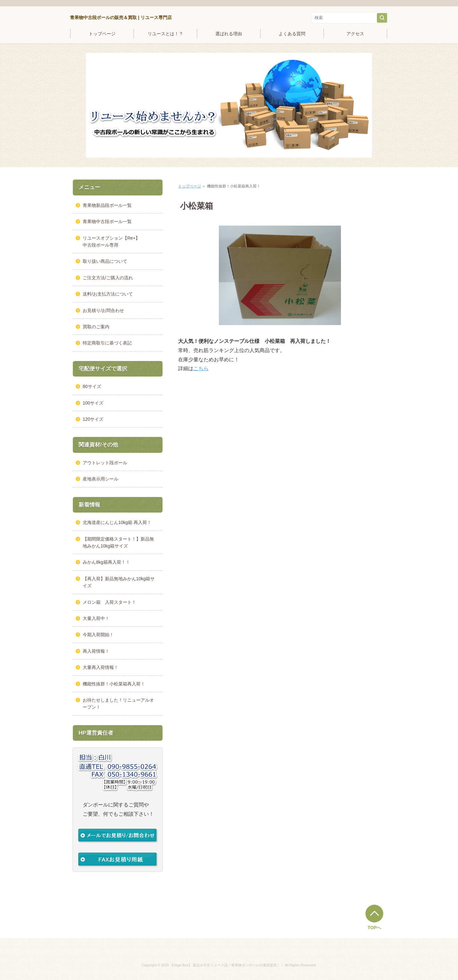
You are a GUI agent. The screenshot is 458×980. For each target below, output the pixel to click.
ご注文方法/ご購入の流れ (108, 278)
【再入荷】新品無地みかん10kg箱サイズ (119, 582)
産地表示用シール (101, 479)
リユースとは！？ (165, 34)
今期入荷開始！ (98, 635)
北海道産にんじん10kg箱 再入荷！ (117, 522)
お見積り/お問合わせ (103, 310)
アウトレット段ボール (105, 463)
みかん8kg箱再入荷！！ (106, 562)
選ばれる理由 (229, 34)
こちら (201, 368)
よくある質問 (292, 34)
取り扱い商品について (105, 261)
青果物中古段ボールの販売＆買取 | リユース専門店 (121, 17)
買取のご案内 (96, 327)
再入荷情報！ (96, 651)
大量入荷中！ (96, 618)
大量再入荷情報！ (101, 667)
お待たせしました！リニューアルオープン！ (118, 704)
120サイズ (93, 419)
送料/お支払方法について (108, 294)
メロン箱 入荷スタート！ (109, 602)
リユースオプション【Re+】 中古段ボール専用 (118, 242)
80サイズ (92, 386)
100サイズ (93, 403)
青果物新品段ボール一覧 (107, 205)
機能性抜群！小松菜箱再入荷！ (114, 684)
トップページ (102, 34)
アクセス (355, 34)
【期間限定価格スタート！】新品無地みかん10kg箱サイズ (118, 542)
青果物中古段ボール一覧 (107, 221)
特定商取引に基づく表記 (107, 343)
